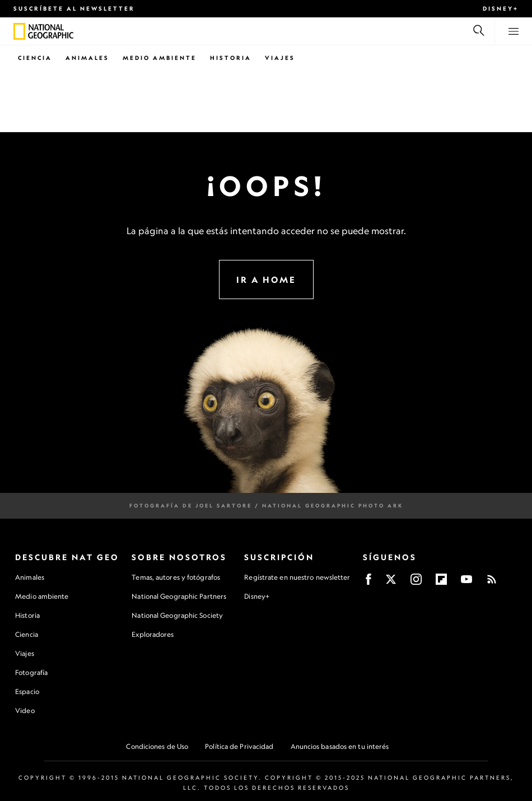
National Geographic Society (177, 615)
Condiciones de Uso (157, 746)
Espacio (27, 691)
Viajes (280, 58)
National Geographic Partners (179, 596)
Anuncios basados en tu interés (340, 746)
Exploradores (153, 634)
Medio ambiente (42, 596)
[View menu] (514, 31)
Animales (87, 58)
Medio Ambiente (160, 58)
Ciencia (35, 58)
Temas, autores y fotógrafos (176, 577)
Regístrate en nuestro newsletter (297, 578)
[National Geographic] (19, 31)
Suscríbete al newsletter (74, 8)
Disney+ (501, 8)
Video (25, 711)
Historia (231, 58)
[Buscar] (479, 31)
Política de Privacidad (239, 746)
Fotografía (31, 672)
